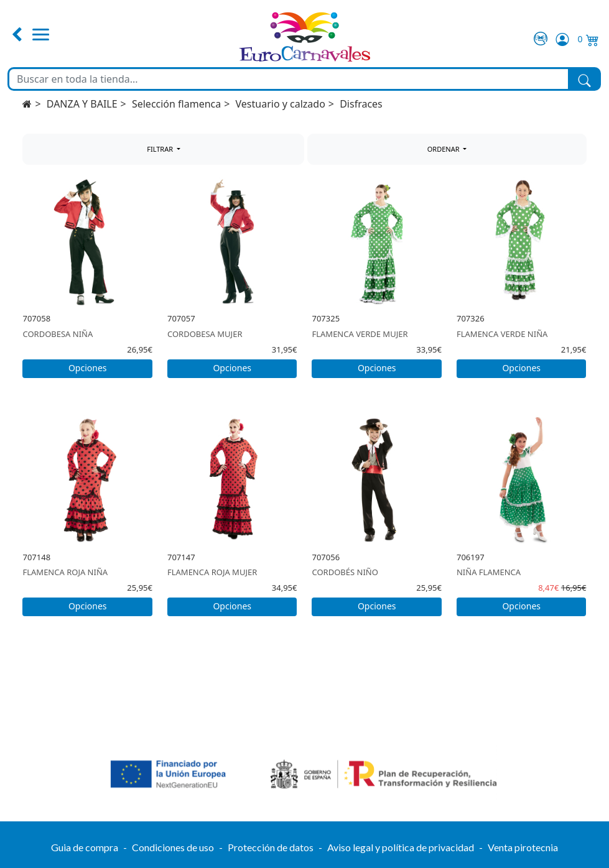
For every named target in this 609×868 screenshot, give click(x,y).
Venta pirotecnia (523, 847)
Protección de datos (271, 847)
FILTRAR (161, 149)
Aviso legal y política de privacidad (401, 847)
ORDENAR (444, 149)
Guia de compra (85, 847)
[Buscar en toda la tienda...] (289, 79)
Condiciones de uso (173, 847)
